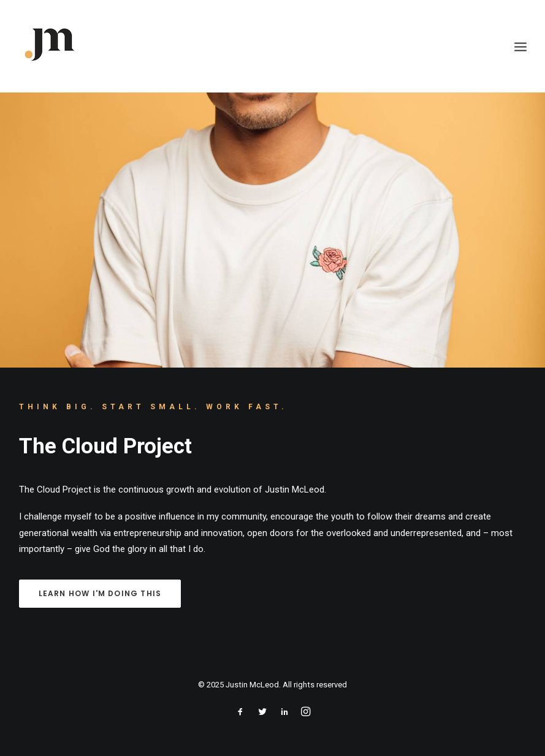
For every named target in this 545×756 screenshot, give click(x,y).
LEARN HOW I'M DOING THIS (100, 593)
